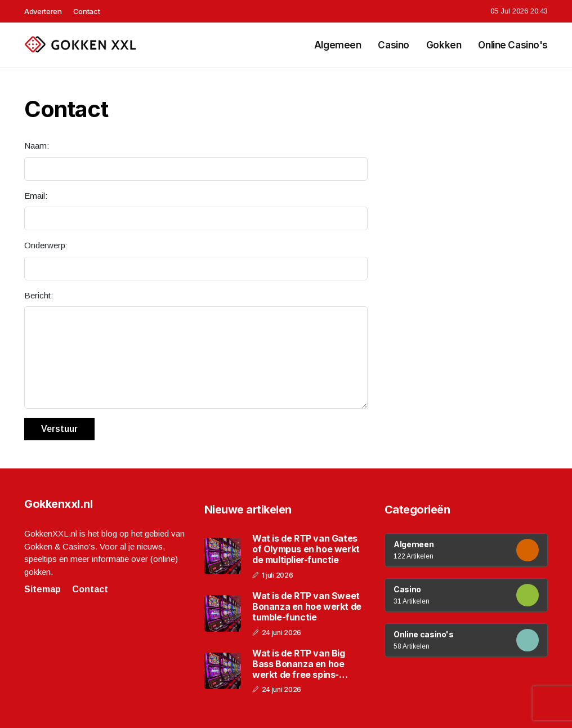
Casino (393, 45)
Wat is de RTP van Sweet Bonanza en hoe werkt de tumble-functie (307, 607)
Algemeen (338, 45)
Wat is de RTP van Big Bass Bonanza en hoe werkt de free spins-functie (299, 664)
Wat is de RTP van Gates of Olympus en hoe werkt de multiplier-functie (306, 549)
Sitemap (43, 589)
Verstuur (59, 429)
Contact (87, 11)
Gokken (444, 45)
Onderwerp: (46, 245)
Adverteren (43, 11)
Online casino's (513, 45)
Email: (36, 196)
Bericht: (39, 295)
